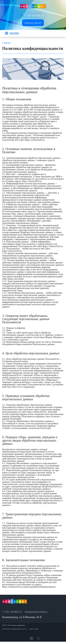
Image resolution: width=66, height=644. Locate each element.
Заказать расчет (33, 23)
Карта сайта (34, 629)
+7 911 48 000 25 (34, 15)
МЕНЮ (14, 33)
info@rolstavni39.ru (36, 612)
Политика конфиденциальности (15, 629)
